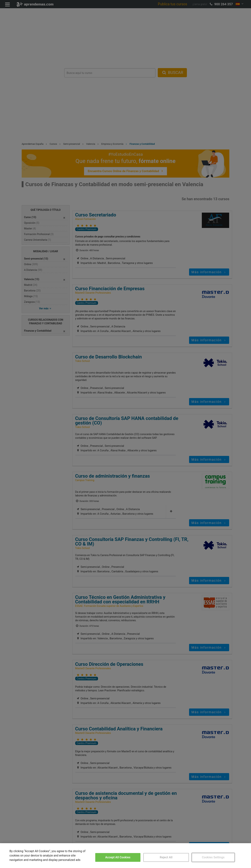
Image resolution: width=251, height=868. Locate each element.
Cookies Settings (213, 857)
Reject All (166, 857)
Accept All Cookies (118, 857)
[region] (125, 856)
